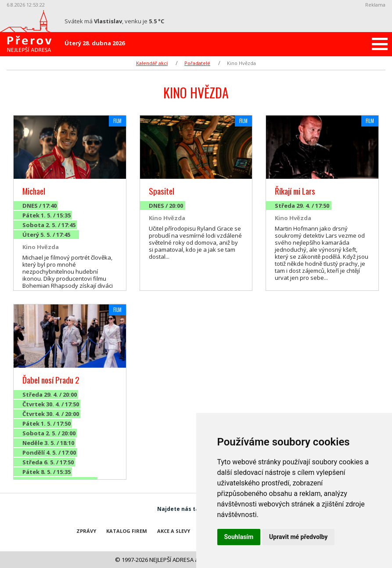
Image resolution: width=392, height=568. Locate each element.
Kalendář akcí (152, 63)
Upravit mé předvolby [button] (298, 537)
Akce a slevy (174, 531)
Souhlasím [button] (239, 537)
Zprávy (86, 531)
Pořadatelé (197, 63)
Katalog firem (127, 531)
